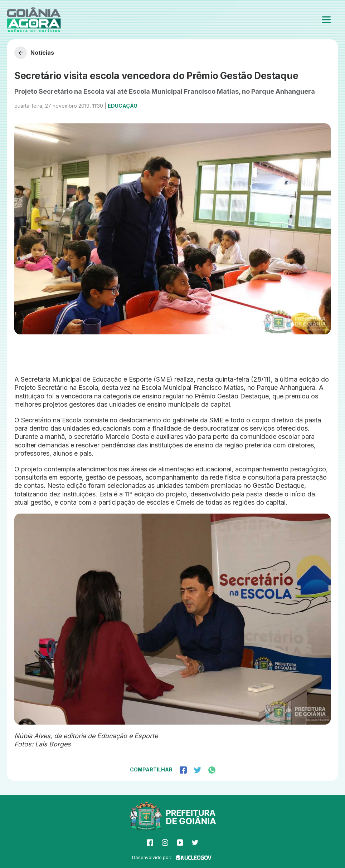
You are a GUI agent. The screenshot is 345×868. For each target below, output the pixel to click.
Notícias (34, 53)
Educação (123, 106)
